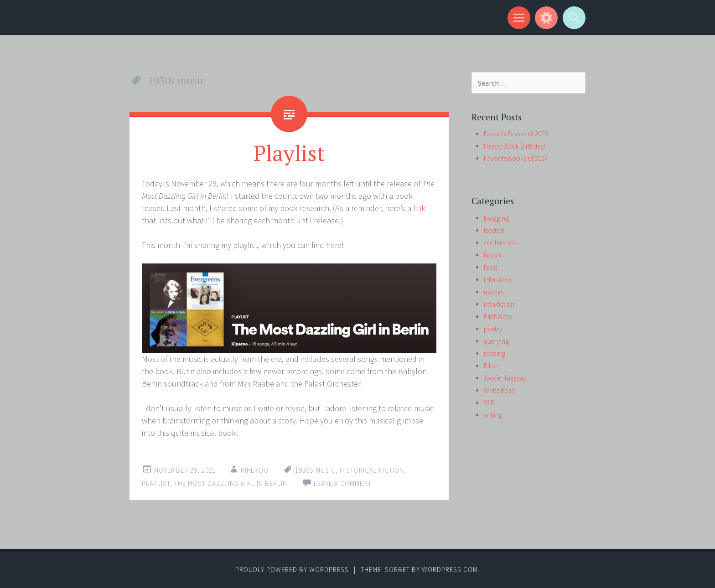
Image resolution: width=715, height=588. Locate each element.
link (419, 208)
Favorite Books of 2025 (516, 134)
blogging (496, 218)
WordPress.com (450, 570)
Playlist (289, 153)
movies (494, 292)
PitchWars (498, 317)
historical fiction (372, 470)
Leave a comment (343, 483)
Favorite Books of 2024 (516, 158)
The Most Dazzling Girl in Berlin (231, 483)
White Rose (499, 390)
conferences (501, 243)
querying (496, 341)
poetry (493, 329)
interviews (498, 280)
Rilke (490, 366)
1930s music (315, 470)
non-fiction (499, 304)
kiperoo (255, 470)
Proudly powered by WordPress (292, 570)
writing (493, 415)
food (491, 267)
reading (495, 353)
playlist (156, 483)
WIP (489, 403)
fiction (492, 255)
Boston (494, 230)
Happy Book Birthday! (515, 146)
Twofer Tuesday (505, 378)
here (334, 245)
